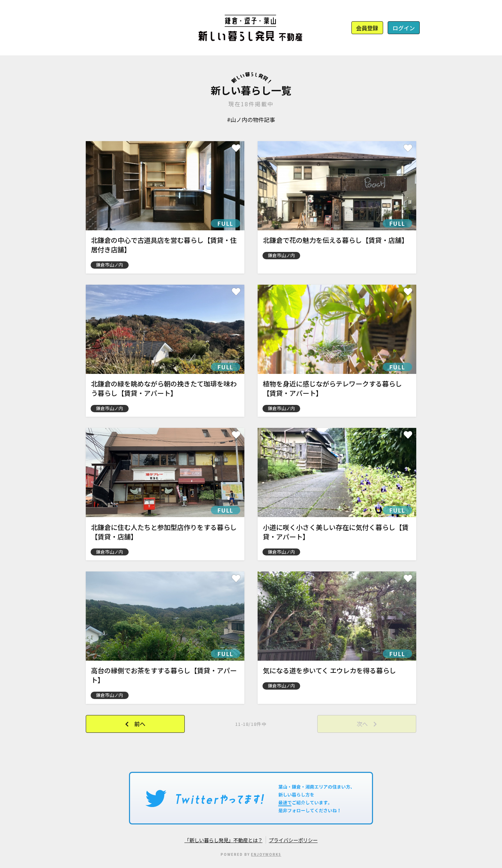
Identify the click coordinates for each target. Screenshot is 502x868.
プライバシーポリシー (293, 840)
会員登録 (367, 28)
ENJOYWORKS (266, 854)
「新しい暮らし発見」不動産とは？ (223, 840)
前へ (140, 724)
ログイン (404, 28)
